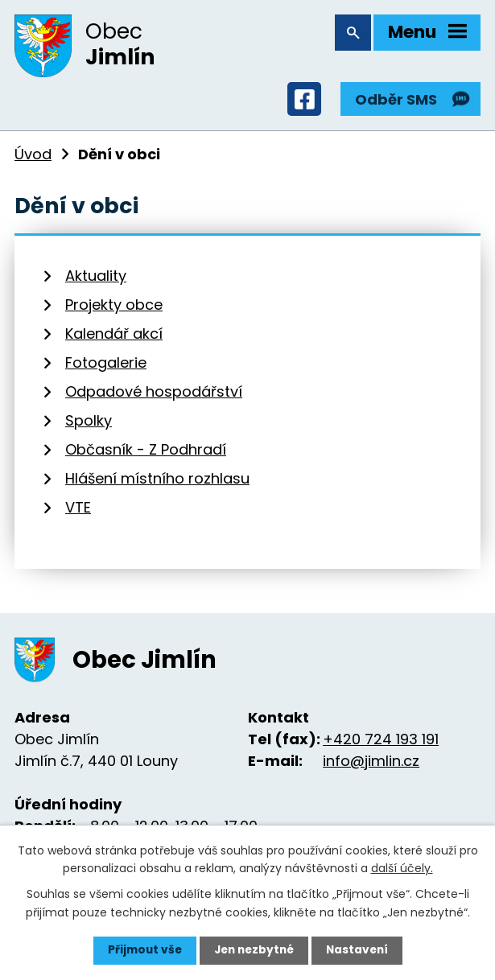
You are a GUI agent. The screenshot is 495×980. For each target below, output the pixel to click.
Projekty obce (114, 309)
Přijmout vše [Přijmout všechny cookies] (141, 950)
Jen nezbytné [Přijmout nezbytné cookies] (254, 950)
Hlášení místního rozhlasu (157, 483)
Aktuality (96, 280)
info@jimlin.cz (371, 766)
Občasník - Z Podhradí (146, 454)
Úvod (33, 158)
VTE (78, 512)
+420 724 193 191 (381, 744)
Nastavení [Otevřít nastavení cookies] (361, 950)
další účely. (402, 867)
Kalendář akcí (114, 338)
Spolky (89, 425)
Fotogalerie (106, 367)
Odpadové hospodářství (154, 396)
